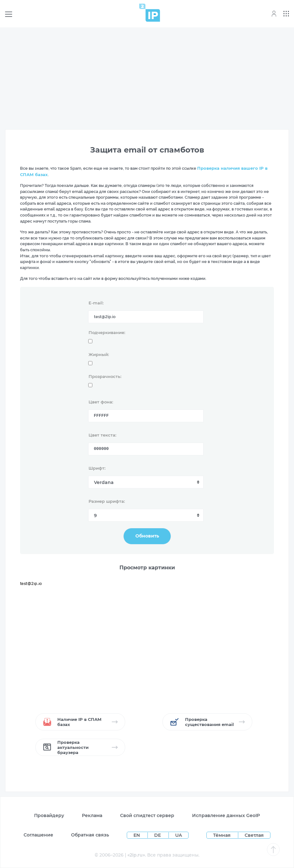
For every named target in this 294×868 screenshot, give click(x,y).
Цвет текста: (102, 435)
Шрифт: (97, 468)
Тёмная (222, 835)
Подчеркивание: (107, 332)
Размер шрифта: (107, 501)
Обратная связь (90, 835)
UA (179, 835)
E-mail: (96, 303)
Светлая (254, 835)
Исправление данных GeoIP (226, 815)
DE (158, 835)
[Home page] (150, 13)
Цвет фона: (101, 402)
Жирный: (99, 354)
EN (137, 835)
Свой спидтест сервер (147, 815)
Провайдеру (49, 815)
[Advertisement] (147, 77)
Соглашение (38, 835)
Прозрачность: (105, 376)
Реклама (92, 815)
